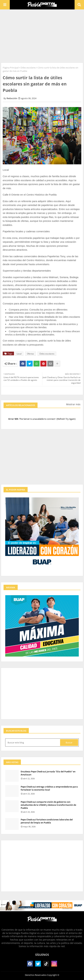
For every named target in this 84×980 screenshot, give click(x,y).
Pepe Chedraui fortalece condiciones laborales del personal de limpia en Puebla (47, 821)
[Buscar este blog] (33, 743)
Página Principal (11, 68)
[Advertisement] (42, 36)
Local (19, 354)
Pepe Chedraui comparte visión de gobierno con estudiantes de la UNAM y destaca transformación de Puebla (48, 805)
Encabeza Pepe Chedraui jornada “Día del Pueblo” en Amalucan (48, 773)
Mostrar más (73, 404)
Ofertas (30, 354)
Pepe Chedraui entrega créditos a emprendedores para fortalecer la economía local (49, 788)
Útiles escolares (28, 68)
